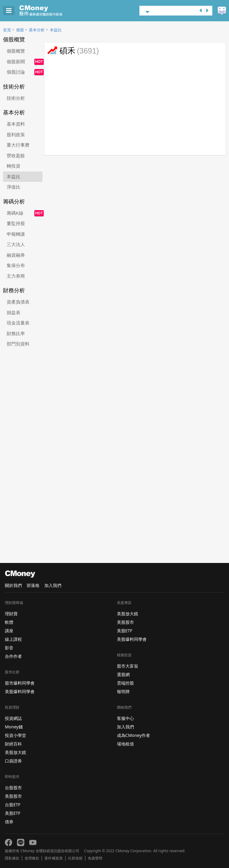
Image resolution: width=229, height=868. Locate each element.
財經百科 (13, 744)
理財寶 (11, 614)
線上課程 (13, 639)
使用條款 (32, 858)
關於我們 (13, 585)
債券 (9, 822)
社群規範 (75, 858)
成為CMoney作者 (134, 735)
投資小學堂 (15, 735)
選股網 (123, 674)
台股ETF (13, 805)
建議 (222, 11)
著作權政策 (53, 858)
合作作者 (13, 656)
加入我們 (53, 585)
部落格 (33, 585)
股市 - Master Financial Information (50, 11)
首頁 (7, 30)
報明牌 (123, 691)
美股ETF (13, 813)
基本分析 (37, 30)
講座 (9, 631)
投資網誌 (13, 718)
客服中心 (125, 718)
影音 (9, 648)
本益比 (56, 30)
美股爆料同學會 (20, 691)
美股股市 (13, 796)
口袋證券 (13, 761)
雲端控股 (125, 683)
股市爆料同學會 (20, 683)
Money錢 (14, 727)
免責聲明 (95, 858)
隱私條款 (12, 858)
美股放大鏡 (15, 752)
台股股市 (13, 788)
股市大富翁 (128, 666)
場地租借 (125, 744)
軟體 (9, 622)
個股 (20, 30)
